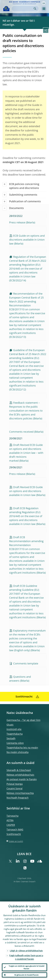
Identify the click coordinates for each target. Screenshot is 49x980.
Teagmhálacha (15, 734)
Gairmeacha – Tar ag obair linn (23, 720)
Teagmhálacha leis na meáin (22, 748)
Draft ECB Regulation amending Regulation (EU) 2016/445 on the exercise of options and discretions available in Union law (26, 516)
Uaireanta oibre (15, 743)
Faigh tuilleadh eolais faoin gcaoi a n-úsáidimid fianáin (26, 957)
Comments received (21, 432)
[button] (44, 3)
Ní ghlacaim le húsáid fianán (27, 975)
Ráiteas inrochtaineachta (20, 793)
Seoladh (11, 738)
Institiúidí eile (14, 729)
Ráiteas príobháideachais (20, 775)
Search (35, 9)
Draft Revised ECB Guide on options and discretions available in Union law (26, 491)
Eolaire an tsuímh (16, 841)
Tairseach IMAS (15, 829)
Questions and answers (20, 679)
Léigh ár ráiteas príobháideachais (26, 951)
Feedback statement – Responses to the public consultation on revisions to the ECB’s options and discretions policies (26, 411)
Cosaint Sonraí (15, 788)
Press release (17, 222)
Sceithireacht (14, 834)
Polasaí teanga (15, 784)
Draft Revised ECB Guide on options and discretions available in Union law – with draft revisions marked (26, 453)
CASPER (11, 825)
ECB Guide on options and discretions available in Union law (27, 240)
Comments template (26, 663)
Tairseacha (12, 816)
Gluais (10, 725)
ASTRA (10, 820)
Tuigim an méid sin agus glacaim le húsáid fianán (27, 967)
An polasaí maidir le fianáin (22, 779)
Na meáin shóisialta (18, 752)
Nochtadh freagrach (18, 798)
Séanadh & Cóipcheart (19, 770)
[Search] (23, 9)
